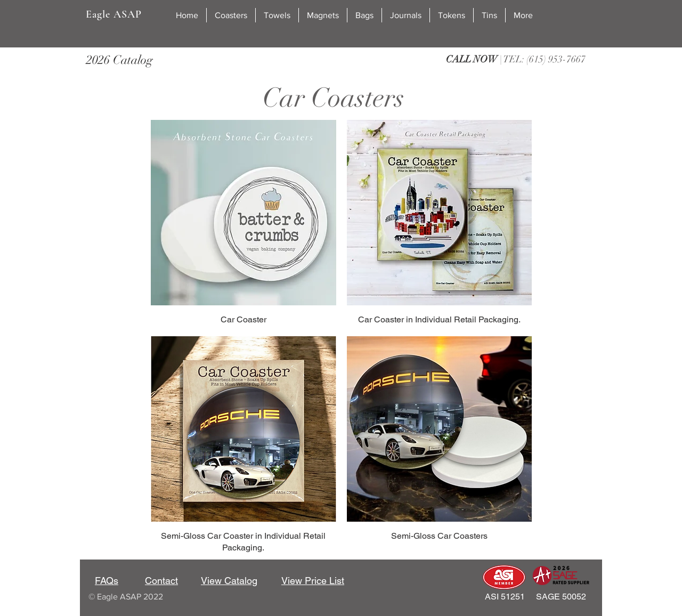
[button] (231, 15)
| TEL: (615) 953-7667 (516, 59)
